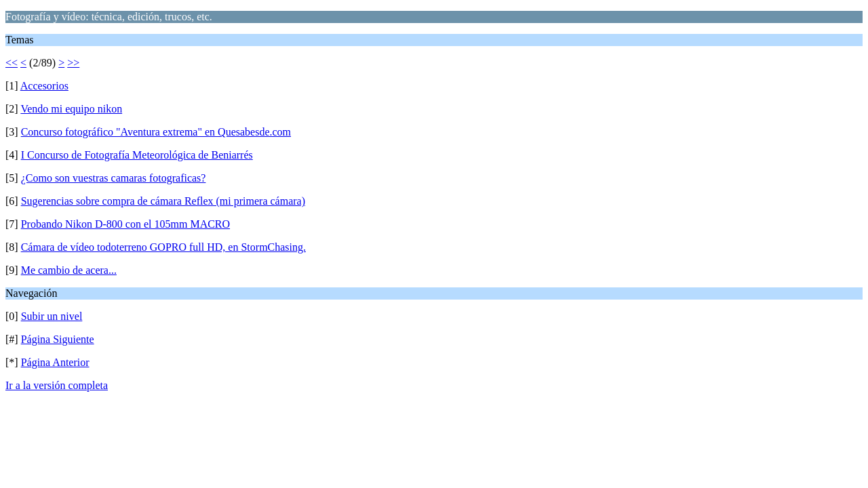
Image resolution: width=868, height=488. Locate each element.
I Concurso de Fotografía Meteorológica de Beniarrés (137, 155)
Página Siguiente (58, 339)
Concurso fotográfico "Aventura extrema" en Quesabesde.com (156, 132)
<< (12, 63)
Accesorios (44, 86)
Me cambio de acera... (69, 270)
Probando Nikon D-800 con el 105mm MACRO (125, 224)
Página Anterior (55, 362)
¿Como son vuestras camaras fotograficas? (114, 178)
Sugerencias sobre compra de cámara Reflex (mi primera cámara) (163, 201)
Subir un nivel (52, 316)
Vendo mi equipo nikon (71, 109)
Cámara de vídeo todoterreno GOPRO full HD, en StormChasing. (163, 247)
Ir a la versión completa (57, 385)
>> (73, 63)
